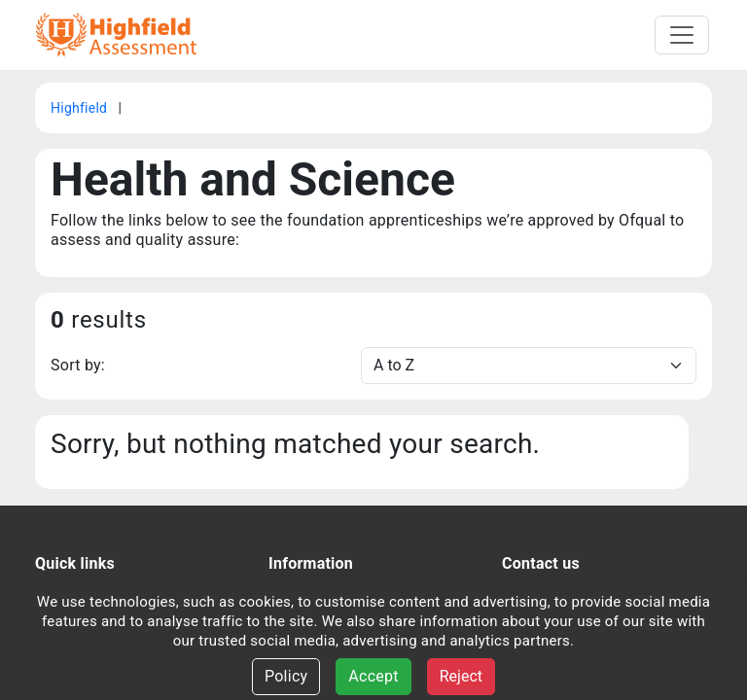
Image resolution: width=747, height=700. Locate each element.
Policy (286, 676)
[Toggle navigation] (682, 35)
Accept (373, 676)
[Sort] (529, 366)
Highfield (81, 108)
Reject (461, 676)
